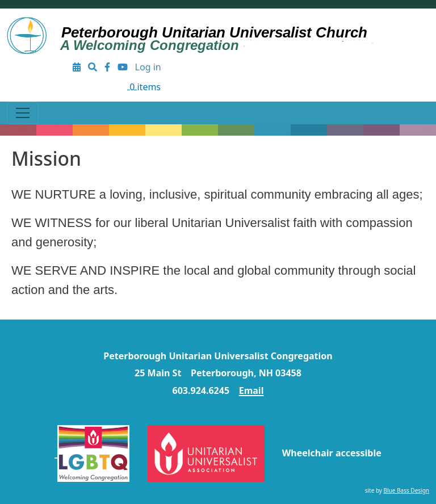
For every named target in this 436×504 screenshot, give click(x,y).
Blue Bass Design (406, 490)
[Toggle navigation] (23, 113)
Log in (148, 67)
